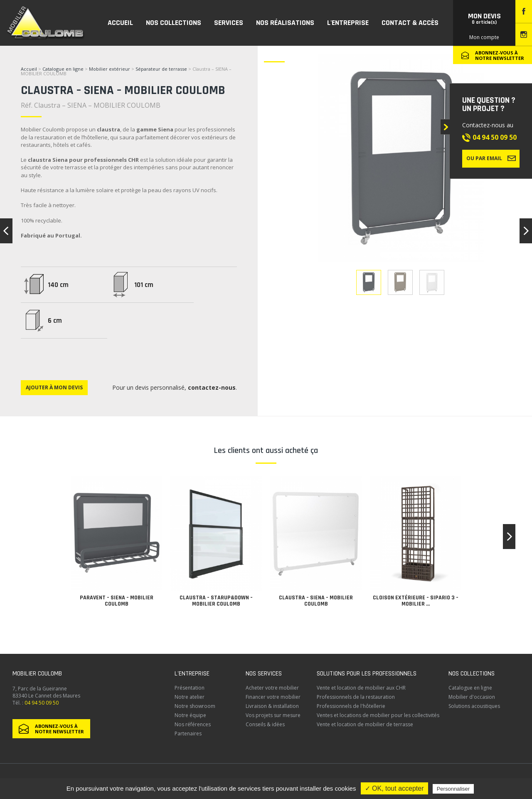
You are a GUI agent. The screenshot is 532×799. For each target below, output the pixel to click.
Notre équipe (190, 715)
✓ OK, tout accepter (394, 788)
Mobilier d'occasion (472, 697)
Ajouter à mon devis (54, 387)
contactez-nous (212, 387)
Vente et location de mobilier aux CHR (361, 688)
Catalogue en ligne (63, 69)
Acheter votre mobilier (272, 688)
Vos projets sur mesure (273, 715)
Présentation (190, 688)
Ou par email (491, 158)
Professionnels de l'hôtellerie (351, 706)
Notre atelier (190, 697)
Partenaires (188, 733)
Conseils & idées (265, 724)
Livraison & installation (272, 706)
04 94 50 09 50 (495, 137)
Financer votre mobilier (273, 697)
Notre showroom (195, 706)
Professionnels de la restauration (356, 697)
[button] (509, 537)
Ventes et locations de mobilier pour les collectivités (378, 715)
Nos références (193, 724)
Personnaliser (453, 789)
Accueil (29, 69)
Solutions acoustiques (474, 706)
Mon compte (484, 37)
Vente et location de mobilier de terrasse (365, 724)
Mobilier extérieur (110, 69)
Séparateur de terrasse (161, 69)
